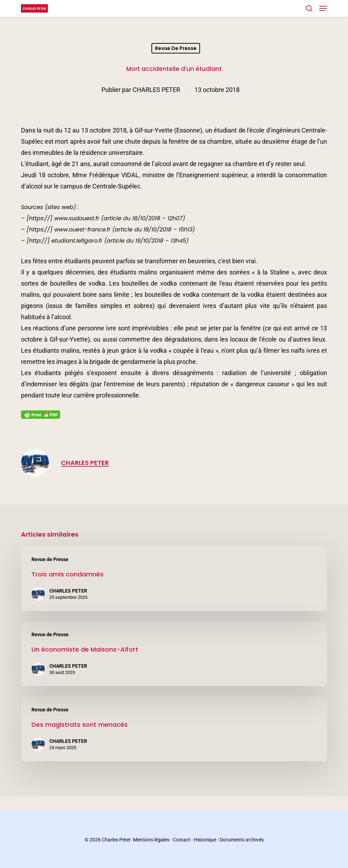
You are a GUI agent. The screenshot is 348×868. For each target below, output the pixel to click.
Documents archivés (242, 840)
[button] (323, 8)
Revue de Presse (176, 48)
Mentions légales (151, 840)
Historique (205, 840)
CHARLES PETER (156, 90)
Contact (182, 840)
